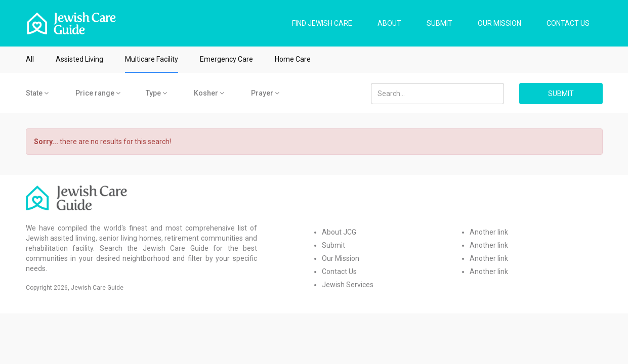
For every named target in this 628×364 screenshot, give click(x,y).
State (37, 93)
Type (156, 93)
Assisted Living (79, 59)
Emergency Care (226, 59)
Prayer (265, 93)
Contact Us (339, 271)
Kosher (209, 93)
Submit (333, 245)
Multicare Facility (152, 59)
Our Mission (341, 258)
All (30, 59)
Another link (489, 232)
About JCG (339, 232)
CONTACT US (568, 23)
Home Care (293, 59)
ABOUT (389, 23)
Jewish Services (348, 285)
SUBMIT (439, 23)
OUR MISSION (499, 23)
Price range (98, 93)
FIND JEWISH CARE (322, 23)
